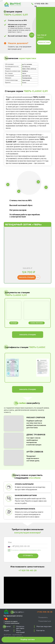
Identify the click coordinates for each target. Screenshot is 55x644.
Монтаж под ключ (44, 627)
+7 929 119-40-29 (28, 571)
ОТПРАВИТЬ (28, 556)
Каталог (7, 627)
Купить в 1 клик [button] (44, 42)
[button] (27, 640)
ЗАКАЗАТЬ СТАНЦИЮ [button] (27, 277)
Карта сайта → (18, 612)
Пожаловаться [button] (45, 621)
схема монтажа (37, 323)
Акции (6, 631)
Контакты (41, 631)
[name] (28, 542)
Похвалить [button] (43, 618)
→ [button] (38, 277)
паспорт (14, 323)
